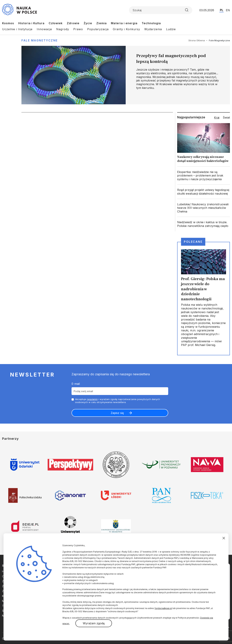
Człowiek (56, 23)
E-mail (76, 384)
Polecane (193, 242)
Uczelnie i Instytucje (17, 29)
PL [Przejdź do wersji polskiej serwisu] (222, 10)
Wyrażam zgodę (94, 623)
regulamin (92, 399)
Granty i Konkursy (126, 29)
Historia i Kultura (31, 23)
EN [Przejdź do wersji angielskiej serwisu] (228, 10)
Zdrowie (73, 23)
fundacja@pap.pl (163, 608)
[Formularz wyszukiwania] (161, 10)
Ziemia (101, 23)
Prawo (78, 29)
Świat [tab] (226, 117)
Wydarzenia (153, 29)
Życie (88, 23)
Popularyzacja (98, 29)
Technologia (151, 23)
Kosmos (8, 23)
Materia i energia (124, 23)
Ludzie (171, 29)
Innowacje (44, 29)
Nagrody (63, 29)
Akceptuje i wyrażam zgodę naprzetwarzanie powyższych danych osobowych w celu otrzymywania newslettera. (117, 401)
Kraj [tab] (217, 117)
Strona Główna (197, 40)
